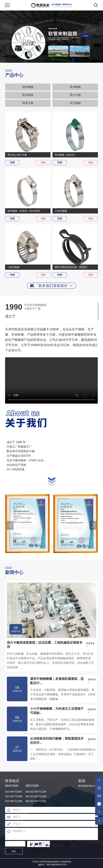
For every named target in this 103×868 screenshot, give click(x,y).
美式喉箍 (75, 87)
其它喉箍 (75, 103)
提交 (14, 851)
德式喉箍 (28, 87)
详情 (12, 162)
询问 (43, 162)
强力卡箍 (75, 95)
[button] (10, 525)
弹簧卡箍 (28, 103)
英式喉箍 (28, 95)
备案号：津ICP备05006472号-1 (53, 865)
